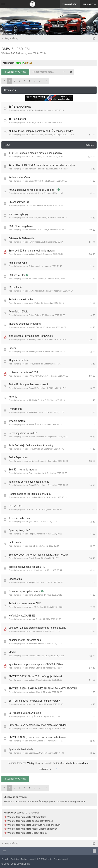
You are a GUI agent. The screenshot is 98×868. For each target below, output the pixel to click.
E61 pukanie (15, 287)
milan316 (33, 729)
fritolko (32, 656)
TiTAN (32, 110)
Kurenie (13, 397)
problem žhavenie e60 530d (24, 372)
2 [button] (15, 81)
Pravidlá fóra (19, 119)
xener (31, 303)
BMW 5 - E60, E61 (16, 49)
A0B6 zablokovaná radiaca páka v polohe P (33, 190)
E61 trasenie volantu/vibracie (25, 713)
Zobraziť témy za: (26, 763)
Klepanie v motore (19, 360)
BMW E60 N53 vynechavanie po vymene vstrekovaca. (38, 737)
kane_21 (33, 595)
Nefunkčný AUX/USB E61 (23, 616)
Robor (31, 266)
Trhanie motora (17, 421)
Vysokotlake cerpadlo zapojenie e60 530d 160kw (36, 664)
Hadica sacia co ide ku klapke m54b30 (30, 494)
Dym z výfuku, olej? (19, 530)
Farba (24, 859)
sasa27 (32, 327)
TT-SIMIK (33, 279)
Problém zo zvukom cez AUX (25, 603)
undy (31, 717)
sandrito (32, 704)
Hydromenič (15, 409)
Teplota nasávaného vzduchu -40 (27, 567)
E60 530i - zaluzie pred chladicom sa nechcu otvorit (37, 628)
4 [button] (24, 81)
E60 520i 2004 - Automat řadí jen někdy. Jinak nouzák (38, 555)
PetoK (31, 315)
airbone (32, 254)
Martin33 (33, 193)
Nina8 (31, 425)
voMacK (20, 63)
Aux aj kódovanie (18, 263)
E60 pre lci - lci (17, 275)
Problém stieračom (19, 177)
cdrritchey (33, 461)
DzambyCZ (34, 753)
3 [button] (20, 81)
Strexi (31, 558)
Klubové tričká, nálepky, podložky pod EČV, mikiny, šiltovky (41, 131)
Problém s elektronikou (21, 299)
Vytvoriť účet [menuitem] (70, 4)
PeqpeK (32, 388)
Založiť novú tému (15, 72)
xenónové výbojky (18, 214)
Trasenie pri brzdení (20, 518)
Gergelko (33, 473)
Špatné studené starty (21, 749)
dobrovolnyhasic (36, 135)
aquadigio (33, 497)
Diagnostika (15, 579)
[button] (4, 81)
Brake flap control (18, 457)
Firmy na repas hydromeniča (25, 591)
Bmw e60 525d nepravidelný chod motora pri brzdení (38, 725)
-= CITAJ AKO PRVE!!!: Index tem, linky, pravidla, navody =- (44, 165)
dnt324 (32, 668)
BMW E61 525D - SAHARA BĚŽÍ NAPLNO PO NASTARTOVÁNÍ (43, 689)
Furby (31, 242)
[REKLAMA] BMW (21, 107)
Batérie (13, 348)
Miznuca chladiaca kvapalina (25, 324)
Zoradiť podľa (68, 763)
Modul (12, 652)
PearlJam (33, 218)
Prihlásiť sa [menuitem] (89, 4)
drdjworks (33, 741)
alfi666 (29, 63)
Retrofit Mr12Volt (18, 312)
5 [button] (29, 81)
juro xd (32, 546)
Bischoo (32, 205)
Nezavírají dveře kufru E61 (23, 433)
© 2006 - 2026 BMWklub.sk (15, 864)
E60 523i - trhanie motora (23, 470)
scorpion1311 (35, 230)
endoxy (32, 631)
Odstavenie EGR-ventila (21, 238)
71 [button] (40, 81)
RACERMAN (34, 376)
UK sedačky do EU (19, 202)
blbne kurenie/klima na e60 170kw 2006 (31, 336)
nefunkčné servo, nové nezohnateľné (29, 482)
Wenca (32, 437)
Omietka (15, 859)
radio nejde (15, 542)
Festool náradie (62, 859)
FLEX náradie (45, 859)
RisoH (31, 510)
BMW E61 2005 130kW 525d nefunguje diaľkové (35, 676)
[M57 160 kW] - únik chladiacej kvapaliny (31, 445)
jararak (32, 619)
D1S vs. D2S (15, 506)
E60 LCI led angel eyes (21, 226)
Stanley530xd (35, 181)
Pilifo (31, 364)
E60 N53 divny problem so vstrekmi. (29, 384)
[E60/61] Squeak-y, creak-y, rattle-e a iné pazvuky (35, 153)
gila (30, 522)
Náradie (33, 859)
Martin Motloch (36, 291)
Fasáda (5, 859)
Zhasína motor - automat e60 (25, 640)
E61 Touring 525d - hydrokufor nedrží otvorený (34, 701)
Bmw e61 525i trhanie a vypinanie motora (32, 251)
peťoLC (32, 157)
